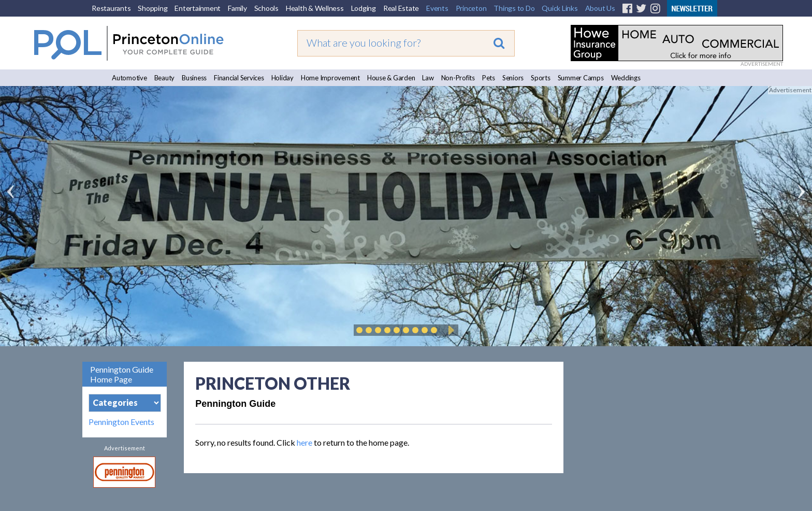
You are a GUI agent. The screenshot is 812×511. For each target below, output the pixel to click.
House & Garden (391, 78)
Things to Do (514, 8)
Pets (489, 78)
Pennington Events (121, 422)
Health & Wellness (315, 8)
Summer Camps (581, 78)
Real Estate (401, 8)
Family (237, 8)
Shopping (153, 8)
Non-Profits (458, 78)
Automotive (129, 78)
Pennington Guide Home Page (122, 374)
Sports (541, 78)
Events (437, 8)
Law (428, 78)
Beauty (165, 78)
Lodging (364, 8)
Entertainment (198, 8)
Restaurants (111, 8)
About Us (600, 8)
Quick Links (560, 8)
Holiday (282, 78)
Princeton (471, 8)
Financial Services (239, 78)
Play (450, 330)
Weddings (626, 78)
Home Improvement (330, 78)
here (304, 442)
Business (194, 78)
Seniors (513, 78)
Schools (266, 8)
